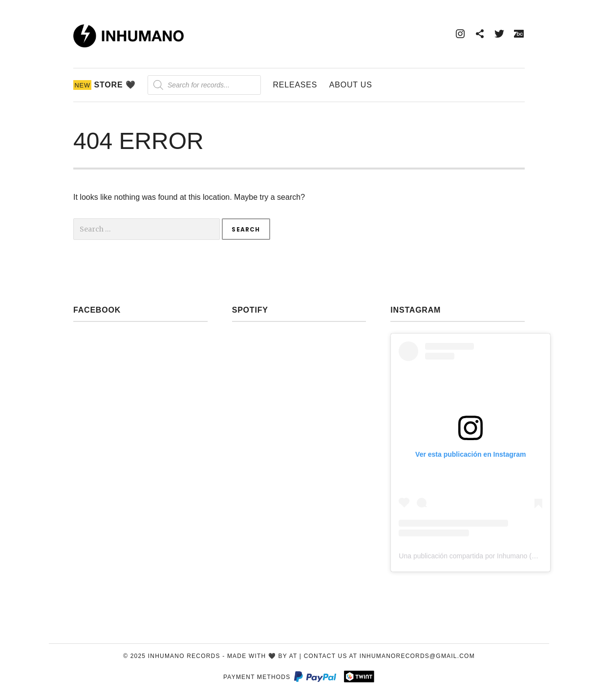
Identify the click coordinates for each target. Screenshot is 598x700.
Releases (295, 85)
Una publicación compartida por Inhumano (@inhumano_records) (498, 556)
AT (293, 656)
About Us (351, 85)
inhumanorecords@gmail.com (417, 656)
